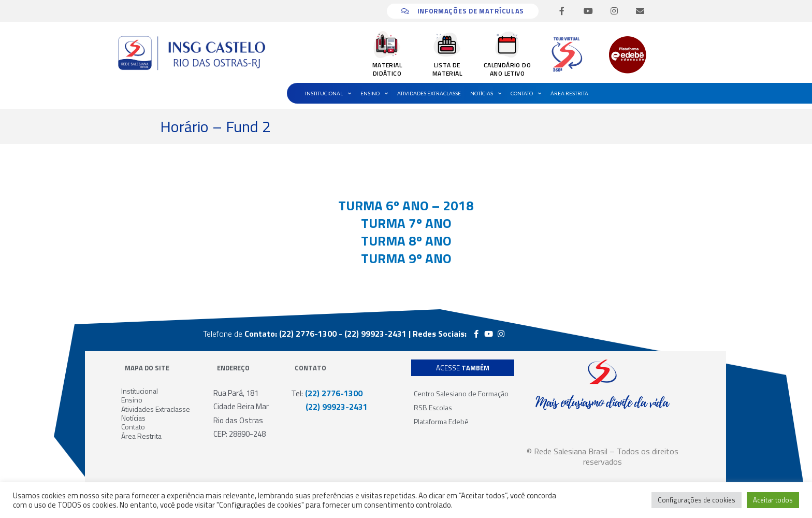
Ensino (374, 93)
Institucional (328, 93)
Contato (526, 93)
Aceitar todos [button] (773, 500)
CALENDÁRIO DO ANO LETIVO (507, 69)
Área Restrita (569, 93)
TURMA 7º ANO (406, 223)
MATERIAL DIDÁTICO (387, 69)
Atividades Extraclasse (429, 93)
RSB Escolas (433, 407)
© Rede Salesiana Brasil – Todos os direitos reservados (603, 456)
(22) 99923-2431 (329, 407)
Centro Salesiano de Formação (461, 393)
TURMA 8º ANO (406, 241)
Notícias (486, 93)
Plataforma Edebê (441, 421)
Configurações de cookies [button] (697, 500)
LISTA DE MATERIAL (447, 69)
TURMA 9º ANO (406, 258)
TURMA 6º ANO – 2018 (406, 205)
